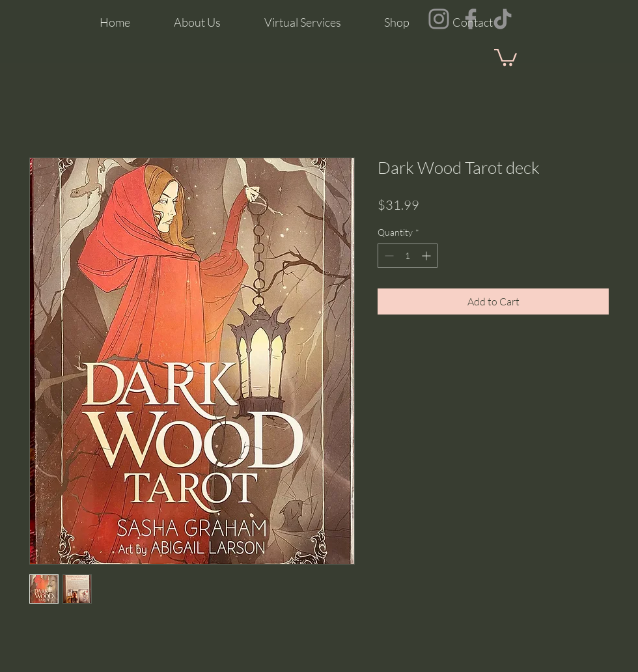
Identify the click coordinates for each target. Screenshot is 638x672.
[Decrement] (388, 256)
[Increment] (427, 256)
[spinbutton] (408, 256)
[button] (506, 56)
